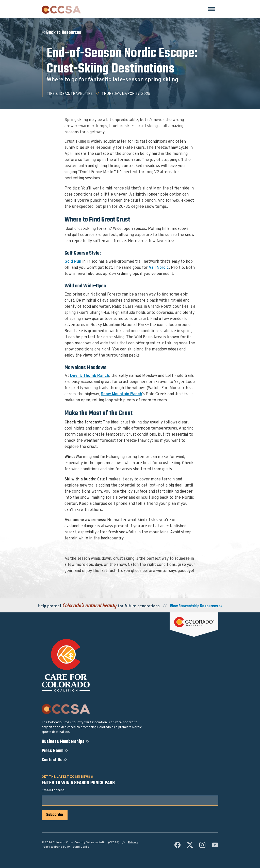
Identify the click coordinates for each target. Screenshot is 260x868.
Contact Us (52, 760)
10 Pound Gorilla (78, 847)
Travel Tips (82, 94)
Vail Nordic (159, 268)
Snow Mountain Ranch (121, 394)
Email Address (53, 790)
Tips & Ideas (58, 94)
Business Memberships (63, 742)
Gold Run (73, 262)
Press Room (53, 751)
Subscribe (55, 815)
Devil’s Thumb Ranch (90, 376)
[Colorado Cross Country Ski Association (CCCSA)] (61, 10)
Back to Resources (64, 33)
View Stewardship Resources (194, 607)
